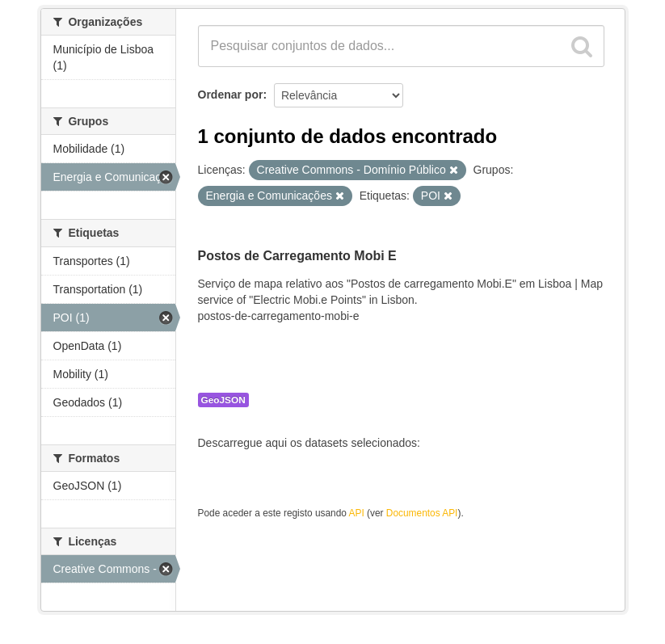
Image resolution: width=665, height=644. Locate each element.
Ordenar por (231, 95)
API (357, 513)
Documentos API (422, 513)
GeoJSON (223, 400)
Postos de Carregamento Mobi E (297, 256)
